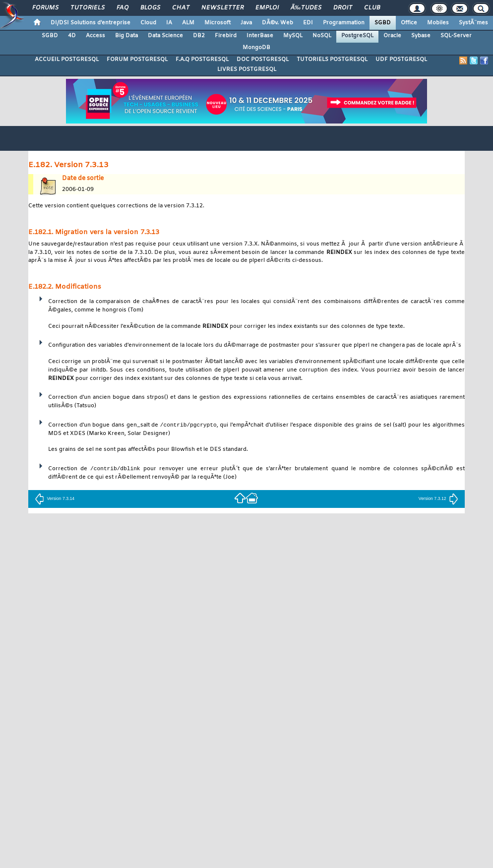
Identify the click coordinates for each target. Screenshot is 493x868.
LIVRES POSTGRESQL (247, 69)
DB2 (199, 36)
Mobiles (438, 23)
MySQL (293, 36)
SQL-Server (456, 36)
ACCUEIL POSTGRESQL (67, 60)
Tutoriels (88, 8)
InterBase (260, 36)
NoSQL (322, 36)
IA (169, 23)
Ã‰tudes (306, 8)
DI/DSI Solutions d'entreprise (91, 23)
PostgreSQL (357, 36)
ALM (188, 23)
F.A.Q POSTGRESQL (202, 60)
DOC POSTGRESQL (263, 60)
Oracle (392, 36)
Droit (343, 8)
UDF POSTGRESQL (401, 60)
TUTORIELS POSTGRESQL (332, 60)
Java (246, 23)
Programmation (344, 23)
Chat (181, 8)
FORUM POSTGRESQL (137, 60)
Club (372, 8)
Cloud (148, 23)
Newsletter (222, 8)
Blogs (150, 8)
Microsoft (217, 23)
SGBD (383, 23)
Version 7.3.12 (438, 498)
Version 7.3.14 (55, 498)
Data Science (165, 36)
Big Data (126, 36)
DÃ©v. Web (277, 23)
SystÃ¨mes (473, 23)
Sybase (421, 36)
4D (72, 36)
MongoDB (256, 48)
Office (409, 23)
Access (95, 36)
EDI (308, 23)
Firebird (226, 36)
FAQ (123, 8)
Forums (45, 8)
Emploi (267, 8)
